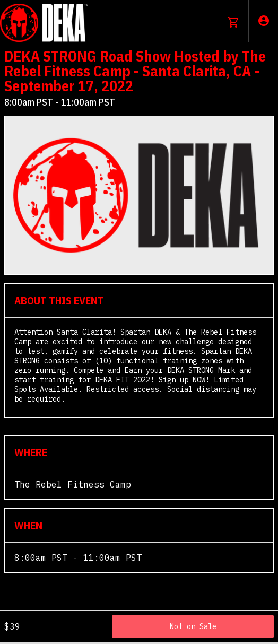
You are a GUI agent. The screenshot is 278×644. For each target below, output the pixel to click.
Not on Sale (193, 626)
